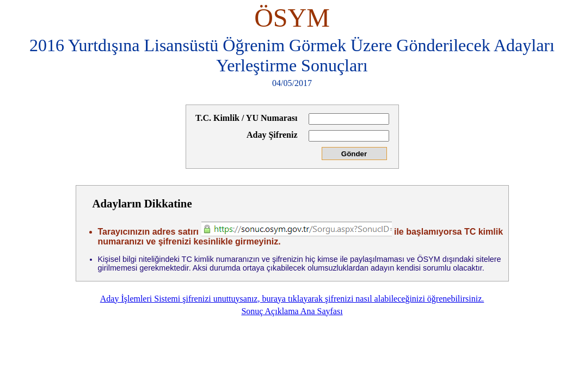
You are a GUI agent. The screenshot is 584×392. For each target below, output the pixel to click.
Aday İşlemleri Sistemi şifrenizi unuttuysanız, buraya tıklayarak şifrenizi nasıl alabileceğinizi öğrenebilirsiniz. (292, 299)
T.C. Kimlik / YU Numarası (247, 118)
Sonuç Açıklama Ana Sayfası (292, 311)
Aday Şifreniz (272, 135)
